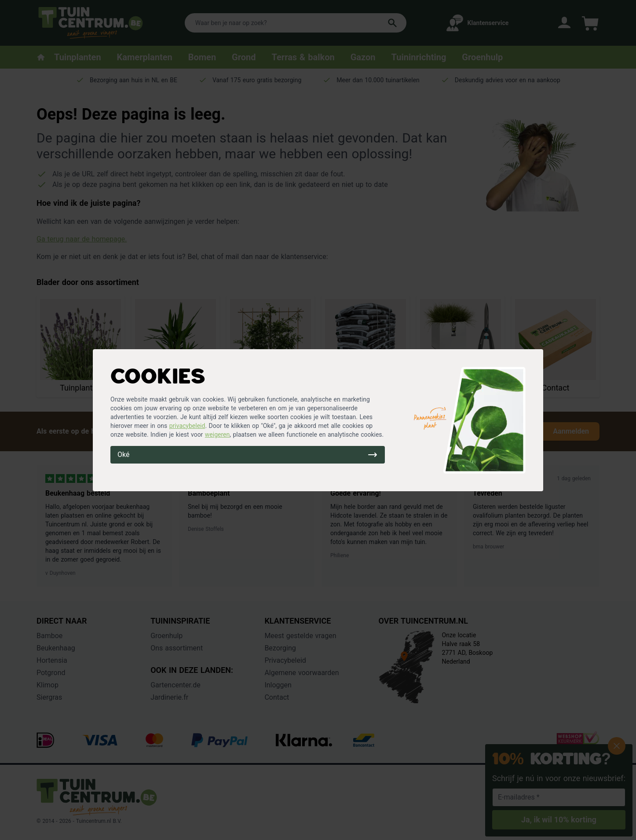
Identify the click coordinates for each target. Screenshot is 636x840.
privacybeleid (187, 426)
